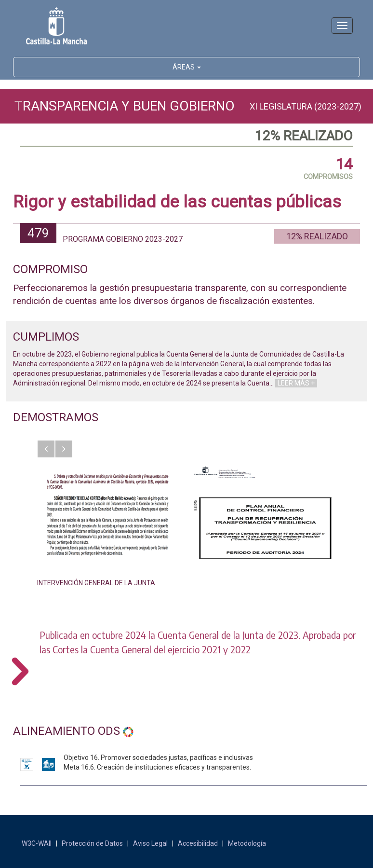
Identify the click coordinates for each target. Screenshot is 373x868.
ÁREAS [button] (187, 67)
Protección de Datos (92, 843)
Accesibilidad (198, 843)
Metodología (247, 843)
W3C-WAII (37, 843)
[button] (46, 449)
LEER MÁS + (296, 383)
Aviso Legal (150, 843)
